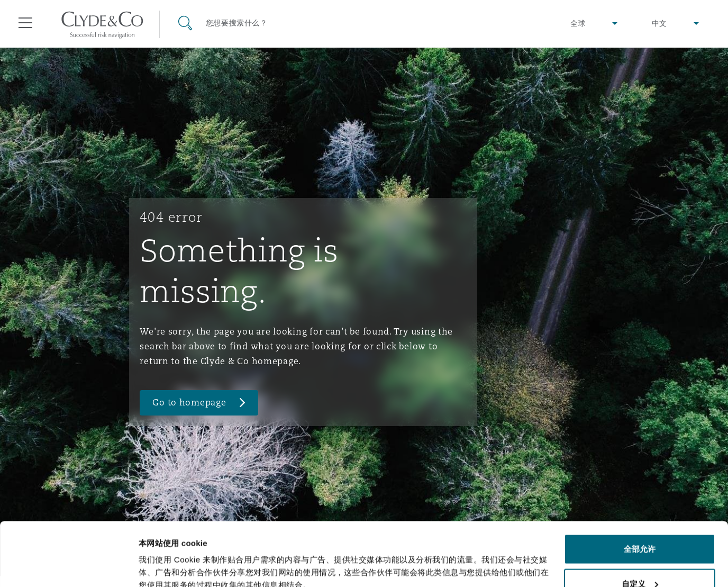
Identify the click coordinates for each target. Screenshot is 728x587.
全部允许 (640, 489)
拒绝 (640, 559)
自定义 (640, 524)
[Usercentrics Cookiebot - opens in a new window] (69, 566)
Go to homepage (189, 403)
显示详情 (154, 554)
